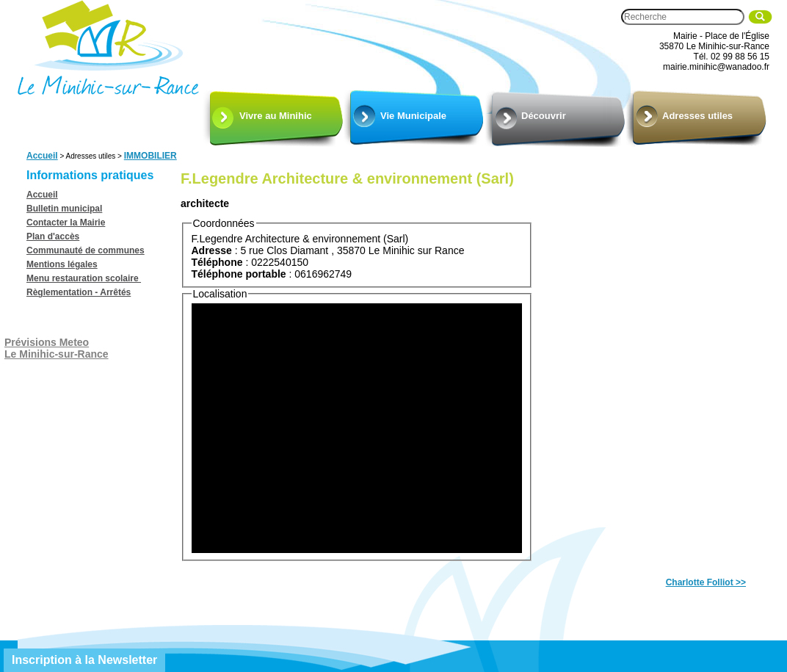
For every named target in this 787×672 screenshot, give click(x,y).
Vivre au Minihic (276, 116)
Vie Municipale (413, 116)
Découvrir (544, 116)
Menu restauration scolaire (84, 278)
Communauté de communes (86, 250)
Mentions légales (62, 264)
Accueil (42, 156)
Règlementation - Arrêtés (79, 292)
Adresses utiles (697, 116)
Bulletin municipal (64, 209)
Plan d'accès (53, 236)
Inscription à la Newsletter (84, 660)
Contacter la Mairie (66, 223)
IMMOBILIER (150, 156)
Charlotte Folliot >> (706, 582)
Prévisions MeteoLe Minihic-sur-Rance (57, 348)
